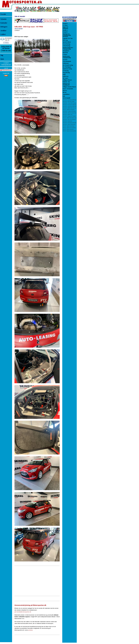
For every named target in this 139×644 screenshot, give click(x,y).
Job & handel (20, 16)
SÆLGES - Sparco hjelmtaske (69, 124)
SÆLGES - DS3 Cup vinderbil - (72, 119)
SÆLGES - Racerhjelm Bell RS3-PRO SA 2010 (73, 123)
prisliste (30, 630)
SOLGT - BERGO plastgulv (69, 110)
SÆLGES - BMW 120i (68, 114)
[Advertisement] (37, 581)
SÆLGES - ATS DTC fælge (69, 101)
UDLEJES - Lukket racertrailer (69, 111)
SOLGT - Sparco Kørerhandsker (69, 131)
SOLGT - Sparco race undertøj (69, 128)
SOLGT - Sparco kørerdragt (69, 126)
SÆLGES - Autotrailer (67, 121)
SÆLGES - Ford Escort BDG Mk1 (70, 106)
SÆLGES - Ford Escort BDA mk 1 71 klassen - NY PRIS (75, 100)
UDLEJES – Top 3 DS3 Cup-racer (70, 103)
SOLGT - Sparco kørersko (68, 129)
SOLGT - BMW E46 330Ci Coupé (70, 118)
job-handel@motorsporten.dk (23, 612)
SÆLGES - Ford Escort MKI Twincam (71, 105)
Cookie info (6, 73)
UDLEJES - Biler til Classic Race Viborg (71, 113)
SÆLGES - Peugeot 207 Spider (69, 116)
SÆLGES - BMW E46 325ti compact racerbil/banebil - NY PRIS (76, 108)
